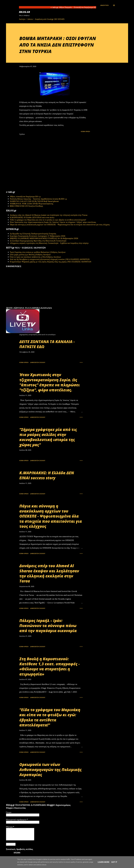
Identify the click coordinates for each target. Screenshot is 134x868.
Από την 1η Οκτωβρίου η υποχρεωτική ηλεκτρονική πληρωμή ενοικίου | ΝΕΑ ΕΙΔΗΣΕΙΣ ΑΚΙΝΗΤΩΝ (50, 259)
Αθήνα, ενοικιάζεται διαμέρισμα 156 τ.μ (25, 196)
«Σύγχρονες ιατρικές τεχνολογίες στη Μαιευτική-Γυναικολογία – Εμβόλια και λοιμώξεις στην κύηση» (49, 243)
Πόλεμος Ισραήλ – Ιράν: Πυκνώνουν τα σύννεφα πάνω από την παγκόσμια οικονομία (48, 626)
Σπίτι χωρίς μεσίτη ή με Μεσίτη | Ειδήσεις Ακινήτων (30, 254)
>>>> (81, 362)
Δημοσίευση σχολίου (38, 362)
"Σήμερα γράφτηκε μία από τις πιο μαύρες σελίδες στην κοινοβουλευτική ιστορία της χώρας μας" (48, 437)
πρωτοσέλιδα (18, 306)
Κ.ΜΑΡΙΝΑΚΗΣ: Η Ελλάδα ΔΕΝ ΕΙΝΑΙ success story (32, 217)
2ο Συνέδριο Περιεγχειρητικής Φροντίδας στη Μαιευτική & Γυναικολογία (38, 241)
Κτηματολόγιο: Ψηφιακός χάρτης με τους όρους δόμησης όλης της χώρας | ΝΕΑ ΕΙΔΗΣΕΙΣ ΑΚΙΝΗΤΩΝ (51, 262)
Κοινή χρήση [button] (85, 131)
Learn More (104, 862)
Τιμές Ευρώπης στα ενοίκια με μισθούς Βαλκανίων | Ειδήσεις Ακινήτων (38, 252)
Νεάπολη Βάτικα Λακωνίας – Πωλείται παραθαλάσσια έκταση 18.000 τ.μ (38, 199)
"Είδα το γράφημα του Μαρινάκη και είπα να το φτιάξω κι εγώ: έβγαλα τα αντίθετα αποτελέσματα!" (48, 220)
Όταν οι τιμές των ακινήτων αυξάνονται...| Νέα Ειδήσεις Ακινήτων (35, 257)
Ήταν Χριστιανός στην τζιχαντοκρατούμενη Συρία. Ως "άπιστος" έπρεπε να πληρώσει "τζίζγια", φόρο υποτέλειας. (53, 222)
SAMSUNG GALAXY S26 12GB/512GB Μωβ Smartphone (34, 201)
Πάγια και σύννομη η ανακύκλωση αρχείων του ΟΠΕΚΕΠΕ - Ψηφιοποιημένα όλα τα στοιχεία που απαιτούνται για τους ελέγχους (60, 225)
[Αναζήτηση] (104, 5)
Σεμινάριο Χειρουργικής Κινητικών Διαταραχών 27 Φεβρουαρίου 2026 (38, 236)
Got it (114, 862)
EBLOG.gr (25, 12)
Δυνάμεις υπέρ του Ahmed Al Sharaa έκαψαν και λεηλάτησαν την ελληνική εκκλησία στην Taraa (49, 215)
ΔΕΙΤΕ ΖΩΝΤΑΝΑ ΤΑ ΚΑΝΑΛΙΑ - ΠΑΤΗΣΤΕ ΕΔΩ (47, 344)
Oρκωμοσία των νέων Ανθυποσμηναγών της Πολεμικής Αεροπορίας (51, 770)
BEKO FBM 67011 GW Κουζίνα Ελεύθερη (26, 206)
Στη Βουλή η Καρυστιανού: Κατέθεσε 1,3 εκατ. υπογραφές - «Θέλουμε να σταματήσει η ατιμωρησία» (49, 666)
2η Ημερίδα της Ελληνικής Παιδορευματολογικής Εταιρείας (33, 234)
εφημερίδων (24, 306)
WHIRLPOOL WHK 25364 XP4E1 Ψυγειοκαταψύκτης (32, 204)
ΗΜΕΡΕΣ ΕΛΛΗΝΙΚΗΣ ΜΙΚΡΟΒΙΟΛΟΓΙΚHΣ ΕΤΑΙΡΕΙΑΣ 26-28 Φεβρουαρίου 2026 (44, 238)
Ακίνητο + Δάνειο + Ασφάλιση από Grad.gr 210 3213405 (42, 19)
